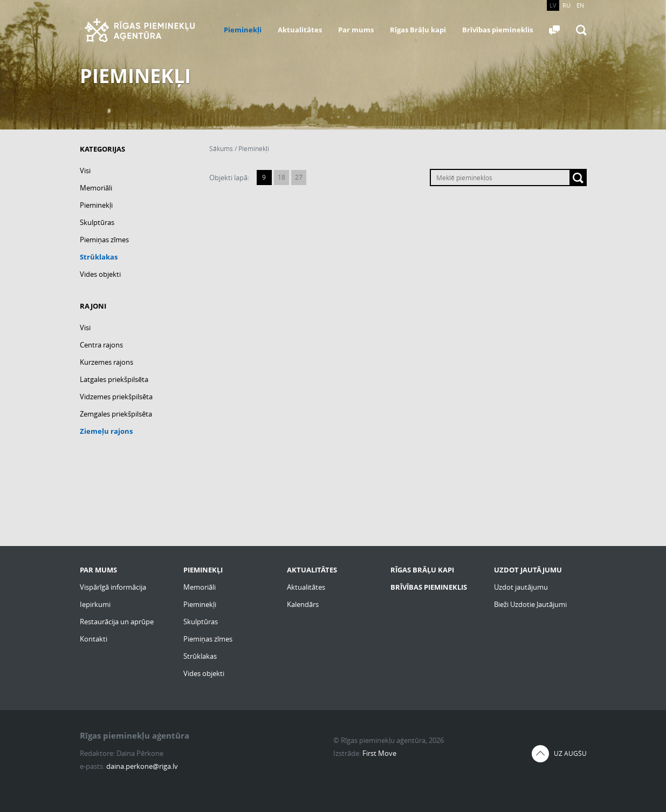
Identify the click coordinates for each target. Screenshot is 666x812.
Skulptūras (97, 222)
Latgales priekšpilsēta (114, 379)
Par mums (356, 30)
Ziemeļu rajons (106, 431)
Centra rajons (101, 345)
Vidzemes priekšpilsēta (116, 397)
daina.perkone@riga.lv (142, 766)
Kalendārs (303, 604)
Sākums (221, 149)
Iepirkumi (95, 604)
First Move (379, 753)
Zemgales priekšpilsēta (116, 414)
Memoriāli (96, 188)
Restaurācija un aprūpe (117, 622)
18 (281, 177)
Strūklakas (99, 257)
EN (580, 5)
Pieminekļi (243, 30)
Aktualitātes (300, 30)
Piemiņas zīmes (104, 240)
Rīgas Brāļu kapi (418, 30)
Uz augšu (570, 753)
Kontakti (94, 639)
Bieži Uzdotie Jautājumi (530, 604)
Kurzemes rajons (107, 362)
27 (299, 177)
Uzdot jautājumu (521, 587)
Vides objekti (100, 274)
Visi (85, 170)
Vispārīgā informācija (113, 587)
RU (567, 5)
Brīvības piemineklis (497, 30)
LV (553, 5)
